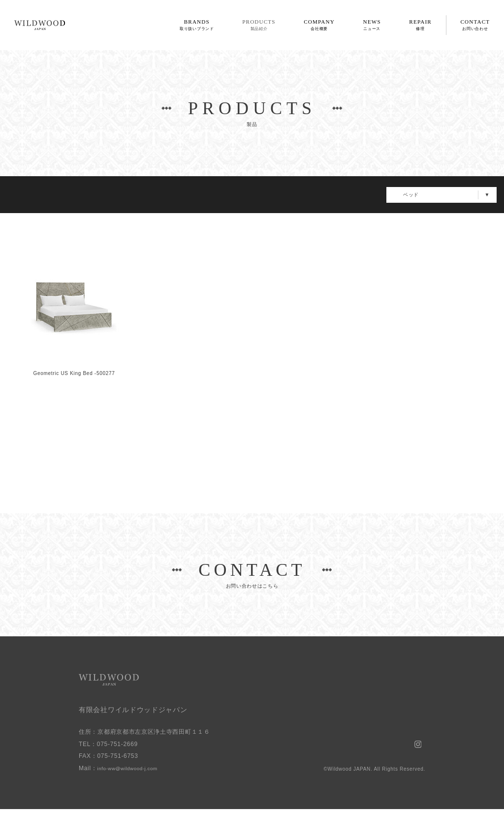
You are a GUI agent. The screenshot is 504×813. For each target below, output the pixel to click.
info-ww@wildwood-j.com (134, 772)
